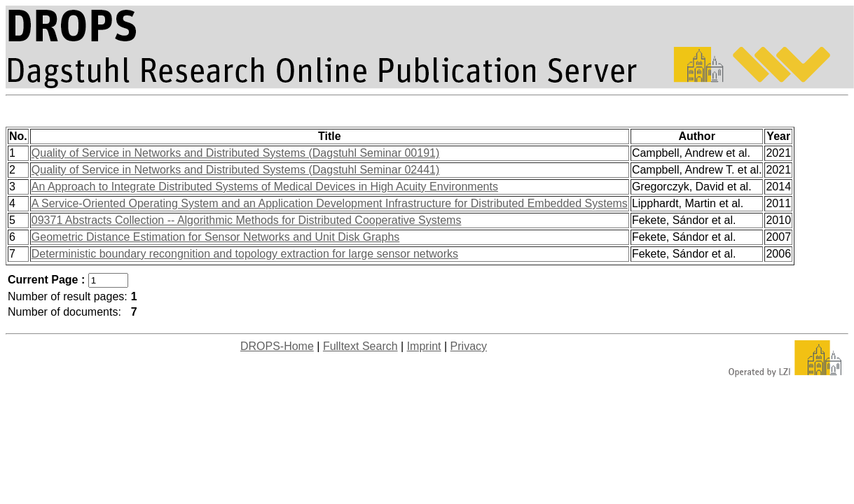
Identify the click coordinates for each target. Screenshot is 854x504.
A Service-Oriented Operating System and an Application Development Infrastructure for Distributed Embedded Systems (330, 203)
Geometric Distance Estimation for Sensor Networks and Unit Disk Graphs (216, 237)
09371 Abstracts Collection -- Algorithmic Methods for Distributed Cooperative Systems (247, 220)
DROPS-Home (277, 346)
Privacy (469, 346)
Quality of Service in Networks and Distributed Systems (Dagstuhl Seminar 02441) (235, 170)
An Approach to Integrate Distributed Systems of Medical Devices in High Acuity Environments (265, 187)
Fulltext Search (360, 346)
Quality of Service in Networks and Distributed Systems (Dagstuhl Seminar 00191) (235, 153)
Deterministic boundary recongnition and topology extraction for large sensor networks (245, 254)
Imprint (424, 346)
